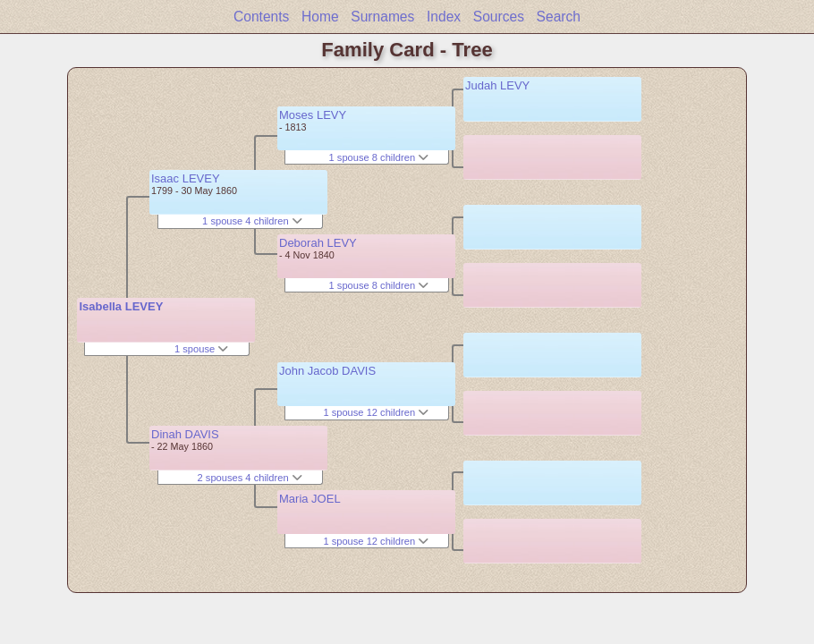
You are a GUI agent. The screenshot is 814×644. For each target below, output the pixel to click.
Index (444, 17)
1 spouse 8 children (379, 157)
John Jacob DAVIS (327, 371)
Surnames (382, 17)
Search (559, 17)
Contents (261, 17)
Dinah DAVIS (185, 434)
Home (320, 17)
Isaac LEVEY (186, 178)
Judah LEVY (497, 85)
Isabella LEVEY (121, 306)
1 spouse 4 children (252, 221)
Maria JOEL (310, 499)
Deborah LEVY (318, 243)
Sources (499, 17)
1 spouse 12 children (376, 412)
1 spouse (201, 349)
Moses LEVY (313, 115)
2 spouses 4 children (250, 478)
